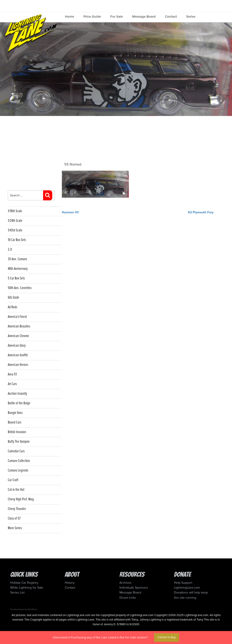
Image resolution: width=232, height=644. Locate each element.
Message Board (144, 17)
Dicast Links (128, 598)
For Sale (117, 17)
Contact (171, 17)
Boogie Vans (15, 413)
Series (191, 17)
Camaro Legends (18, 471)
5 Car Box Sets (16, 278)
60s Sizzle (14, 298)
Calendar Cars (16, 451)
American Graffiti (18, 355)
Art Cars (12, 384)
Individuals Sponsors (134, 588)
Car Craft (13, 480)
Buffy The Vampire (19, 442)
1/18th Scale (15, 211)
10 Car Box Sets (17, 240)
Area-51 (12, 374)
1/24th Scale (15, 221)
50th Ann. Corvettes (20, 288)
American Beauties (19, 326)
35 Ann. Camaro (17, 259)
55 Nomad (73, 164)
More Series (15, 528)
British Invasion (17, 432)
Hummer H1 (70, 212)
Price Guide (92, 17)
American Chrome (18, 336)
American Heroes (18, 365)
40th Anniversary (18, 269)
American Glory (17, 346)
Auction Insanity (17, 394)
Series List (17, 593)
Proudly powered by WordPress (24, 609)
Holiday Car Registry (24, 583)
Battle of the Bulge (19, 403)
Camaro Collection (19, 461)
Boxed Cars (15, 423)
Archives (125, 583)
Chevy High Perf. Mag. (21, 499)
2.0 (10, 250)
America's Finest (17, 317)
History (70, 583)
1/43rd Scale (15, 230)
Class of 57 (14, 519)
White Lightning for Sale (27, 588)
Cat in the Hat (16, 490)
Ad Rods (13, 307)
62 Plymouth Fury (201, 212)
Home (70, 17)
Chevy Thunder (17, 509)
